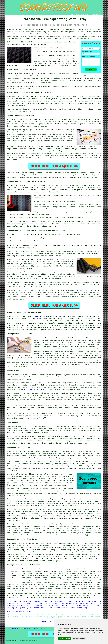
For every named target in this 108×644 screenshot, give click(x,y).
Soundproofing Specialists (47, 606)
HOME (72, 14)
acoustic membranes (83, 578)
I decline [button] (68, 638)
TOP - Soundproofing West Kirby (20, 612)
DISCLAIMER (97, 14)
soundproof (57, 63)
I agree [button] (61, 638)
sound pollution (60, 42)
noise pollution (48, 556)
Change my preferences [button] (79, 638)
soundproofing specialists (56, 323)
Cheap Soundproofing (68, 603)
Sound (35, 48)
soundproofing (71, 32)
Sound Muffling (51, 601)
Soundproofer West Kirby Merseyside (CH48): (26, 30)
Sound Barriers (20, 601)
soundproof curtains (29, 489)
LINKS (77, 14)
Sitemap (8, 628)
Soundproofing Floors (39, 628)
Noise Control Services (39, 608)
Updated (29, 628)
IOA (77, 290)
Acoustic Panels (66, 601)
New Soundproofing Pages (19, 628)
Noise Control (27, 606)
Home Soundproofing (79, 608)
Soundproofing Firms (48, 603)
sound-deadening (94, 387)
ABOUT (83, 14)
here (95, 559)
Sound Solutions (83, 601)
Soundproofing (13, 317)
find (14, 543)
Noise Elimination (29, 603)
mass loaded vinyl (31, 389)
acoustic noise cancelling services (84, 587)
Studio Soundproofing (85, 606)
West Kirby (40, 317)
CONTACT (89, 14)
